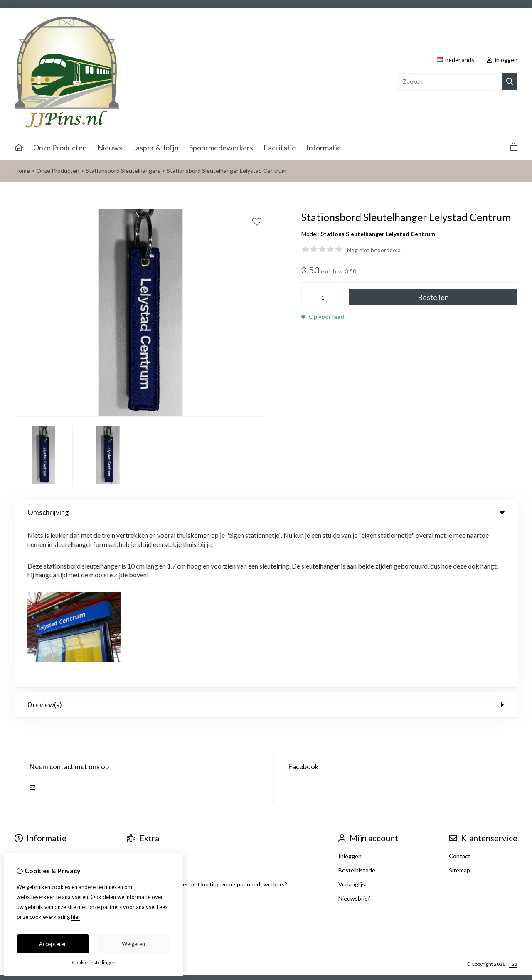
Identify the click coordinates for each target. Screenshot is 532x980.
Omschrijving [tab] (266, 512)
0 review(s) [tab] (266, 542)
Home (22, 171)
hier (76, 917)
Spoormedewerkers (221, 148)
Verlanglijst (353, 722)
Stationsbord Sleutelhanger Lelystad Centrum (227, 171)
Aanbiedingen (145, 693)
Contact (460, 693)
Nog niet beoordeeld (374, 250)
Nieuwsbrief (354, 736)
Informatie (324, 148)
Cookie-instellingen (94, 962)
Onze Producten (60, 148)
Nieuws (110, 148)
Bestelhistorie (357, 708)
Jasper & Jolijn (156, 148)
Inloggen (350, 693)
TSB (513, 801)
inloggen (502, 60)
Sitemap (459, 708)
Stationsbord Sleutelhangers (123, 171)
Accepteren (53, 944)
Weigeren (133, 944)
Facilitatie (280, 148)
